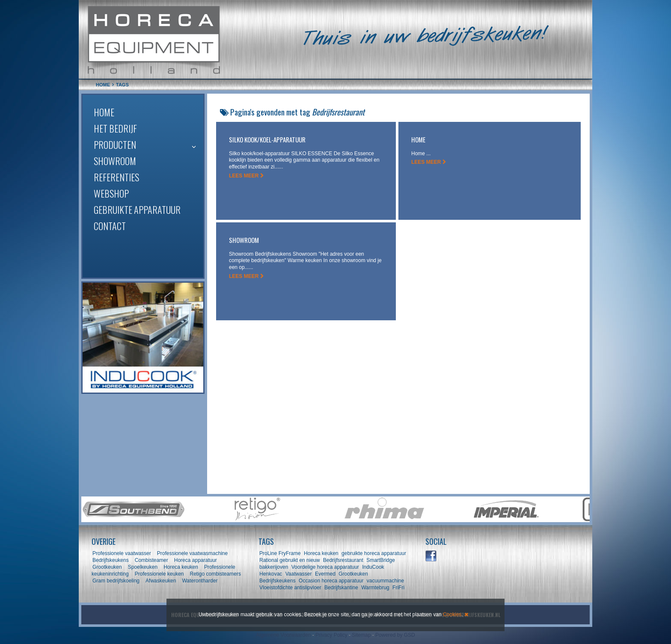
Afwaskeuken (161, 581)
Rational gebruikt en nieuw (289, 560)
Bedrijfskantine (341, 588)
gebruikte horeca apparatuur (374, 553)
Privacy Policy (331, 635)
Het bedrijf (115, 128)
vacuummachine (385, 581)
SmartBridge (381, 560)
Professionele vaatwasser (122, 553)
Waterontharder (200, 581)
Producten (115, 145)
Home (104, 112)
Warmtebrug (375, 588)
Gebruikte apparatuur (137, 210)
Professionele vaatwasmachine (192, 553)
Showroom (115, 161)
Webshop (111, 193)
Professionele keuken (159, 574)
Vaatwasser (299, 574)
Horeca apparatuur (196, 560)
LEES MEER (246, 176)
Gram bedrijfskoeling (116, 581)
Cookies (452, 614)
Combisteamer (151, 560)
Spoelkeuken (143, 567)
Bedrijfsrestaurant (343, 560)
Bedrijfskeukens (111, 560)
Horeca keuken (181, 567)
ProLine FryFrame (280, 553)
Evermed (325, 574)
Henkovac (271, 574)
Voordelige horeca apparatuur (325, 567)
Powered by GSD (395, 635)
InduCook (373, 567)
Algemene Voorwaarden (283, 635)
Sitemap (361, 635)
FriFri (398, 588)
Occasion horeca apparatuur (331, 581)
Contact (110, 226)
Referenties (116, 177)
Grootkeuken (107, 567)
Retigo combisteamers (215, 574)
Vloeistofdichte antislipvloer (290, 588)
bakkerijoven (274, 567)
